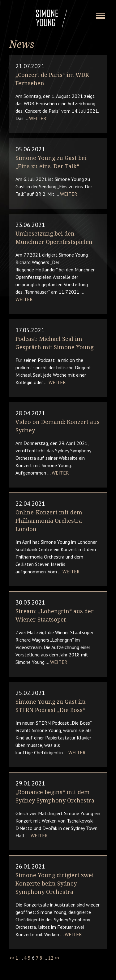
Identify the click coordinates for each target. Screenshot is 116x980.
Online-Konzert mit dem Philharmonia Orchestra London (49, 521)
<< (12, 958)
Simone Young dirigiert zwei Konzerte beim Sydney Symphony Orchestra (55, 884)
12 (51, 958)
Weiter (38, 118)
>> (57, 958)
